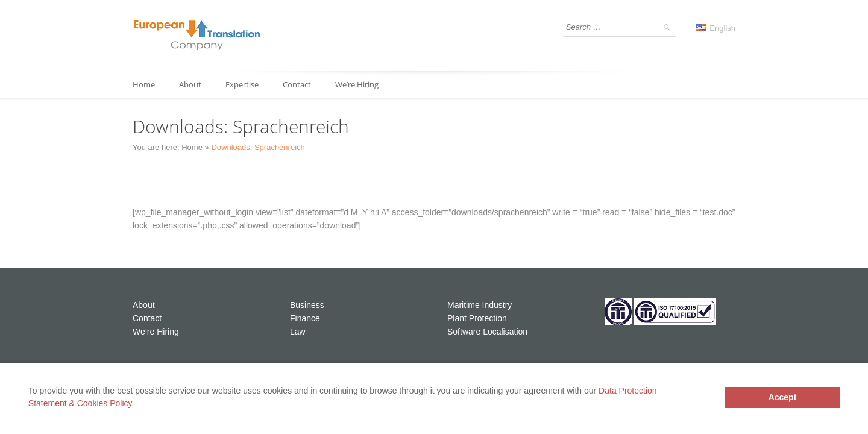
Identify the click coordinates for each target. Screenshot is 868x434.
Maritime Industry (480, 305)
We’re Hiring (357, 84)
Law (298, 332)
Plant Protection (477, 318)
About (190, 84)
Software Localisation (487, 332)
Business (307, 305)
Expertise (242, 84)
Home (144, 84)
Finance (305, 318)
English (716, 28)
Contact (297, 84)
